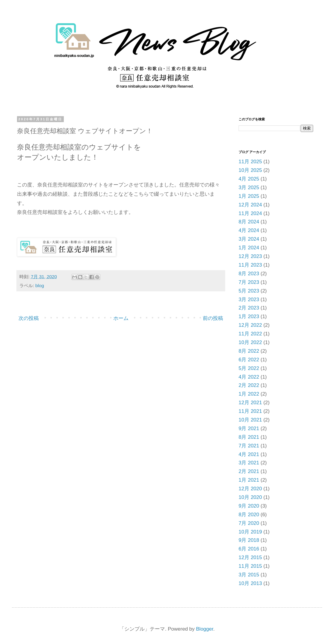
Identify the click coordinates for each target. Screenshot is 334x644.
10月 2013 (250, 583)
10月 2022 (250, 342)
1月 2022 (249, 394)
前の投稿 (213, 318)
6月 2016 (249, 549)
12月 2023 (250, 256)
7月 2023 (249, 282)
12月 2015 (250, 557)
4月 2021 (249, 454)
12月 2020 (250, 489)
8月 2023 (249, 274)
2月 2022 (249, 385)
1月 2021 (249, 480)
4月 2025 (249, 179)
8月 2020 (249, 515)
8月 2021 (249, 437)
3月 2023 (249, 300)
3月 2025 (249, 188)
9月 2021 (249, 428)
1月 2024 (249, 248)
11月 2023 (250, 265)
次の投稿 (29, 318)
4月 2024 (249, 230)
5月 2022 (249, 368)
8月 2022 (249, 351)
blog (40, 286)
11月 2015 (250, 566)
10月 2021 (250, 420)
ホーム (121, 318)
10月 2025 (250, 170)
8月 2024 (249, 222)
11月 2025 (250, 162)
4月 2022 (249, 377)
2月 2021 (249, 471)
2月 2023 (249, 308)
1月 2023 (249, 316)
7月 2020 (249, 523)
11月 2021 (250, 411)
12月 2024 (250, 205)
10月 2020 (250, 497)
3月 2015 (249, 575)
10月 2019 (250, 532)
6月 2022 (249, 360)
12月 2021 (250, 403)
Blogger (205, 629)
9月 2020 (249, 506)
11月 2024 (250, 213)
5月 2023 (249, 291)
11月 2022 (250, 334)
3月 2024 (249, 239)
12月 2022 (250, 325)
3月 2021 (249, 463)
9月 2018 (249, 540)
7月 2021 (249, 446)
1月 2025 (249, 196)
